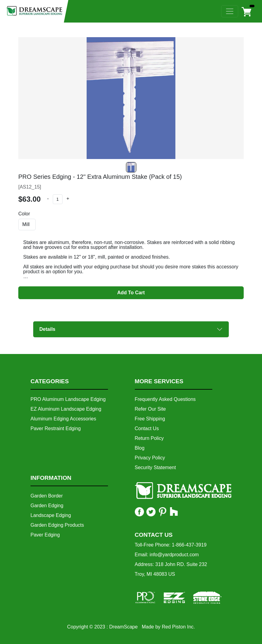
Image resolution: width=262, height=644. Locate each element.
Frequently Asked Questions (165, 399)
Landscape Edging (51, 515)
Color (24, 214)
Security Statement (155, 467)
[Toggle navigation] (230, 11)
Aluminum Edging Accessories (63, 419)
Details (47, 329)
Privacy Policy (150, 458)
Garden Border (47, 496)
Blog (140, 448)
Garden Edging (47, 506)
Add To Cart (131, 293)
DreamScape (123, 627)
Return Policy (149, 438)
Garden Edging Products (57, 525)
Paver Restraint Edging (56, 428)
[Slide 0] (131, 167)
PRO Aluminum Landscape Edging (68, 399)
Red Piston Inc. (179, 627)
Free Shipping (150, 419)
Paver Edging (45, 535)
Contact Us (147, 428)
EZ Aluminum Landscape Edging (66, 409)
